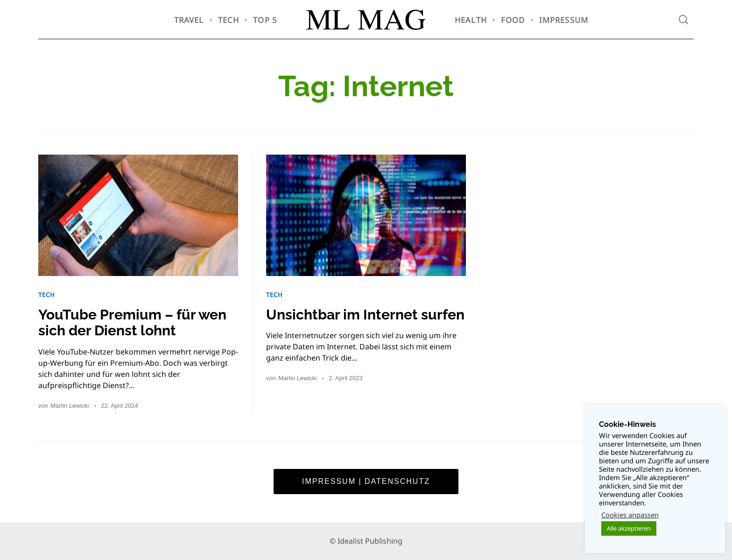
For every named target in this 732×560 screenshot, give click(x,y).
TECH (229, 20)
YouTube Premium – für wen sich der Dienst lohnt (132, 323)
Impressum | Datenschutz (366, 481)
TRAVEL (189, 20)
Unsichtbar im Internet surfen (365, 315)
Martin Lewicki (70, 406)
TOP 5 (265, 20)
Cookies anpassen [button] (630, 515)
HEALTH (471, 20)
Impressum (564, 20)
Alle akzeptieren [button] (629, 528)
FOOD (513, 20)
